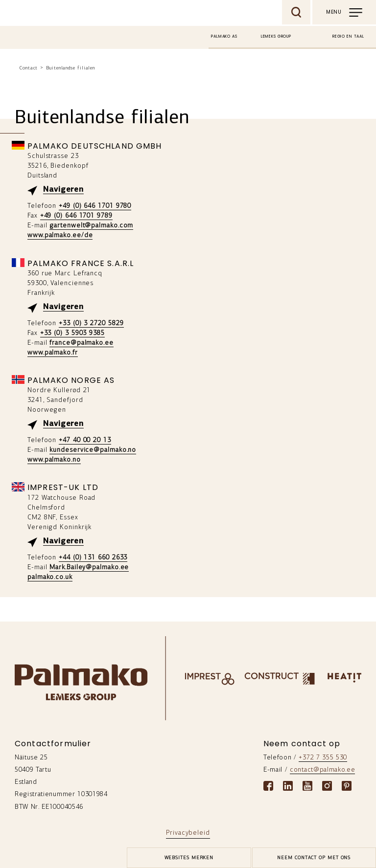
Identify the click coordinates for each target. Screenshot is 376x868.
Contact (29, 68)
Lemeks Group (276, 36)
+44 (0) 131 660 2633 (93, 558)
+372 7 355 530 (323, 758)
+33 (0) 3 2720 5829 (91, 323)
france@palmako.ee (81, 343)
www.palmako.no (54, 460)
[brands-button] (189, 858)
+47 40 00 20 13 (85, 440)
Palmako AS (224, 36)
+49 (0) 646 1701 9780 (95, 206)
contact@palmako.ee (322, 770)
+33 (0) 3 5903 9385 (72, 333)
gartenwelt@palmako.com (91, 226)
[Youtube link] (307, 786)
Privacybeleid (188, 833)
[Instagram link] (327, 786)
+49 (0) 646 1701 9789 (76, 216)
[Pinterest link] (347, 786)
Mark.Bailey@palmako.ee (89, 568)
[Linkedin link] (288, 786)
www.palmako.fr (53, 353)
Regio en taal (348, 36)
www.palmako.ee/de (60, 235)
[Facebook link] (268, 786)
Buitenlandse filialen (70, 68)
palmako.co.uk (50, 577)
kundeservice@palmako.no (93, 450)
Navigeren (63, 190)
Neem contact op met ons (314, 858)
